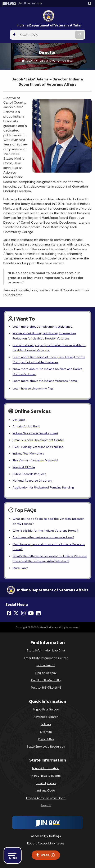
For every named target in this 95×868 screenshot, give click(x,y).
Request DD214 (24, 467)
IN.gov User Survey (46, 709)
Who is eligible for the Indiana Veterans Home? (45, 531)
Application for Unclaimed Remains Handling (43, 487)
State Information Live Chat (46, 650)
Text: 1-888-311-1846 (46, 688)
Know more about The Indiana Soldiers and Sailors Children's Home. (47, 371)
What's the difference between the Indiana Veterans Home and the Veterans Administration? (50, 559)
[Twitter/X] (16, 613)
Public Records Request (29, 474)
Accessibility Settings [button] (46, 836)
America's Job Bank (26, 426)
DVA (30, 61)
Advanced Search (46, 717)
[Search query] (46, 35)
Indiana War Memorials (28, 453)
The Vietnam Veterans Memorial (35, 460)
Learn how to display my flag (33, 388)
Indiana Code (46, 790)
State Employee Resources (46, 747)
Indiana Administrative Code (46, 798)
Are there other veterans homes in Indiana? (43, 537)
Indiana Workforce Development (35, 433)
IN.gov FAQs (46, 739)
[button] (90, 3)
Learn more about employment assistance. (43, 327)
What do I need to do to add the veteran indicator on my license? (48, 521)
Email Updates (46, 783)
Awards (46, 805)
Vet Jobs (19, 420)
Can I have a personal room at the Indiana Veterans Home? (49, 547)
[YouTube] (31, 613)
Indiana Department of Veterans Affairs (49, 25)
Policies (46, 724)
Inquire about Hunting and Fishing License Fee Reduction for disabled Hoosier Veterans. (44, 336)
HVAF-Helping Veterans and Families (38, 447)
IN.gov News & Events (46, 776)
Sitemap (46, 732)
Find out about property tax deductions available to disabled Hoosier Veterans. (49, 348)
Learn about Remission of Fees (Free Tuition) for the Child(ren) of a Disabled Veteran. (49, 359)
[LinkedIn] (38, 613)
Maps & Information (46, 768)
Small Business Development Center (38, 440)
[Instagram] (23, 613)
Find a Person (46, 665)
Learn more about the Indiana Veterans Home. (45, 381)
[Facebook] (9, 613)
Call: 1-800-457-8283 (46, 680)
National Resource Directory (32, 481)
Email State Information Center (46, 658)
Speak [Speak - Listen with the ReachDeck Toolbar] (45, 855)
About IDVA (47, 61)
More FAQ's (20, 568)
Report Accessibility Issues (46, 843)
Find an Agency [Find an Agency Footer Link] (46, 673)
